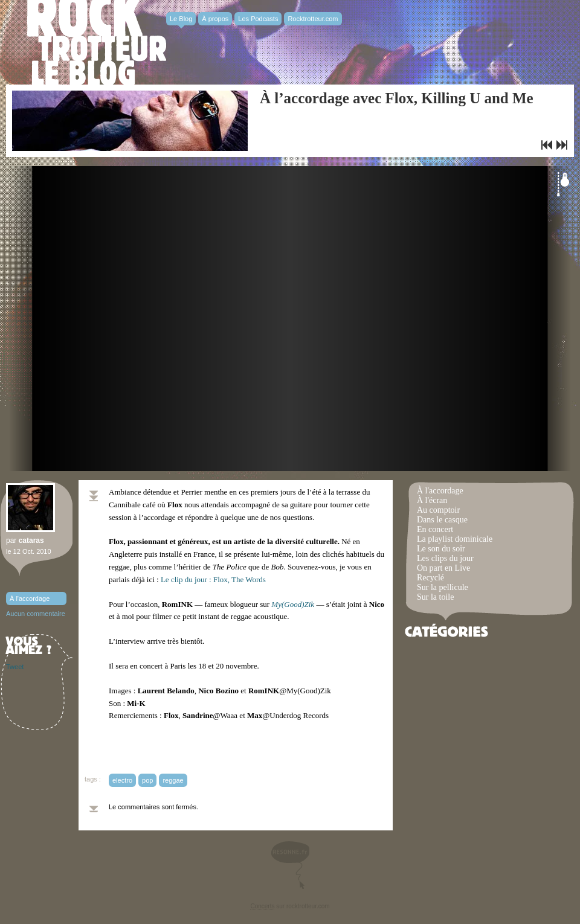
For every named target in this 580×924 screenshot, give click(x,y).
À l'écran (432, 500)
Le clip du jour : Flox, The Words (213, 579)
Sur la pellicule (443, 587)
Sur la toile (435, 597)
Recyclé (430, 578)
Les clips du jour (445, 558)
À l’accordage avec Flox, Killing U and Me (397, 98)
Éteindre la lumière (563, 184)
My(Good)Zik (293, 604)
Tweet (15, 667)
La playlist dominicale (455, 539)
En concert (435, 529)
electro (122, 780)
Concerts (262, 906)
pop (147, 780)
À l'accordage (30, 598)
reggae (173, 780)
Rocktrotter (97, 42)
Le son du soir (441, 549)
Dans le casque (442, 520)
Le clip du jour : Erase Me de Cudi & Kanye (562, 145)
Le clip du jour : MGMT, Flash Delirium (547, 145)
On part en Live (443, 568)
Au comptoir (438, 510)
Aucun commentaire (36, 614)
